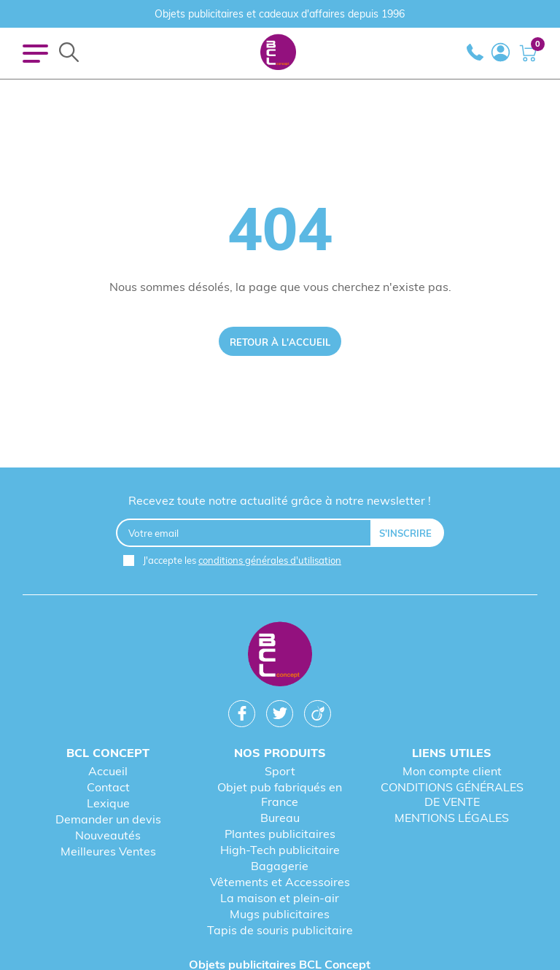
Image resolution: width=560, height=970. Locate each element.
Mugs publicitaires (280, 914)
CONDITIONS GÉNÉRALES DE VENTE (452, 794)
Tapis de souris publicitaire (280, 930)
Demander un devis (108, 819)
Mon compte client (452, 771)
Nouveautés (108, 835)
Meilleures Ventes (108, 851)
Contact (108, 787)
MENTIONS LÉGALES (452, 818)
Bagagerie (280, 866)
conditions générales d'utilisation (270, 560)
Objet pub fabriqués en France (280, 794)
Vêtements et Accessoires (280, 882)
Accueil (108, 771)
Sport (280, 771)
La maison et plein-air (280, 898)
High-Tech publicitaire (280, 850)
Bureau (280, 818)
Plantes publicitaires (280, 834)
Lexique (108, 803)
